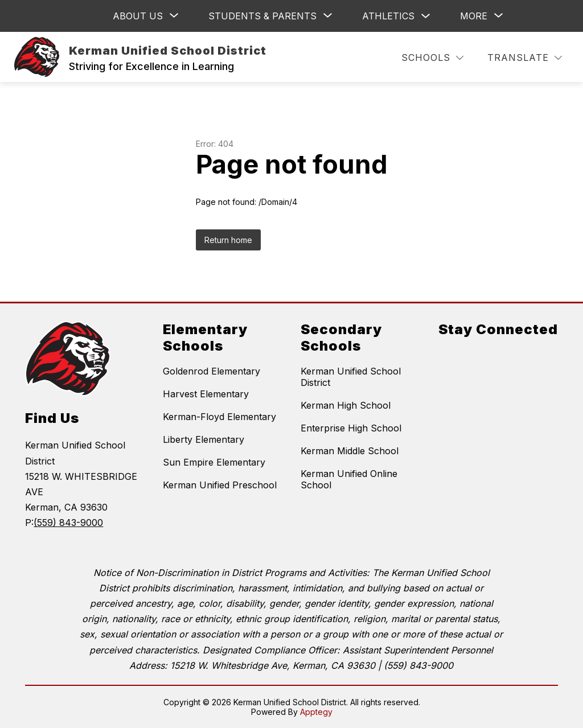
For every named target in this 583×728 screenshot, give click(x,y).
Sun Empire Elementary (214, 462)
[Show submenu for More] (474, 16)
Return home (228, 240)
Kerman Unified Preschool (220, 485)
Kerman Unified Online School (349, 479)
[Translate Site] (525, 58)
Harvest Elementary (206, 394)
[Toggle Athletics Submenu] (426, 16)
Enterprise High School (351, 428)
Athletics (388, 16)
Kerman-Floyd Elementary (219, 417)
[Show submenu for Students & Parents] (262, 16)
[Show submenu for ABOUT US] (138, 16)
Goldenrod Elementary (212, 371)
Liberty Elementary (204, 439)
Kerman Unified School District (351, 377)
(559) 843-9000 (68, 523)
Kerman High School (346, 405)
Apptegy (316, 712)
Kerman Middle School (350, 451)
